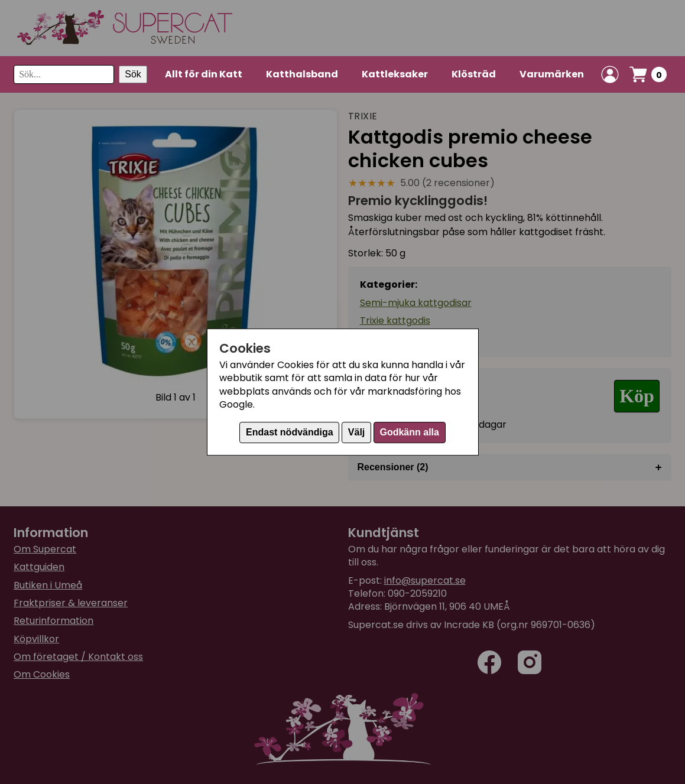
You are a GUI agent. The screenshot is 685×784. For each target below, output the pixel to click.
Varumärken (552, 74)
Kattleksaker (395, 74)
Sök (133, 74)
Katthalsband (302, 74)
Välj (356, 432)
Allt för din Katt (204, 74)
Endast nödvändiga (290, 432)
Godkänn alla (409, 432)
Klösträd (474, 74)
